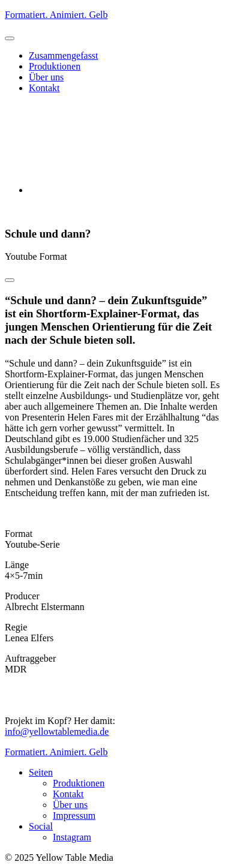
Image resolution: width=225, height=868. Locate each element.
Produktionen (55, 66)
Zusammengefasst (64, 55)
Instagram (72, 837)
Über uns (46, 77)
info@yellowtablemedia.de (57, 732)
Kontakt (44, 88)
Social (41, 826)
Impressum (74, 816)
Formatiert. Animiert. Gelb (56, 15)
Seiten (41, 772)
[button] (10, 38)
